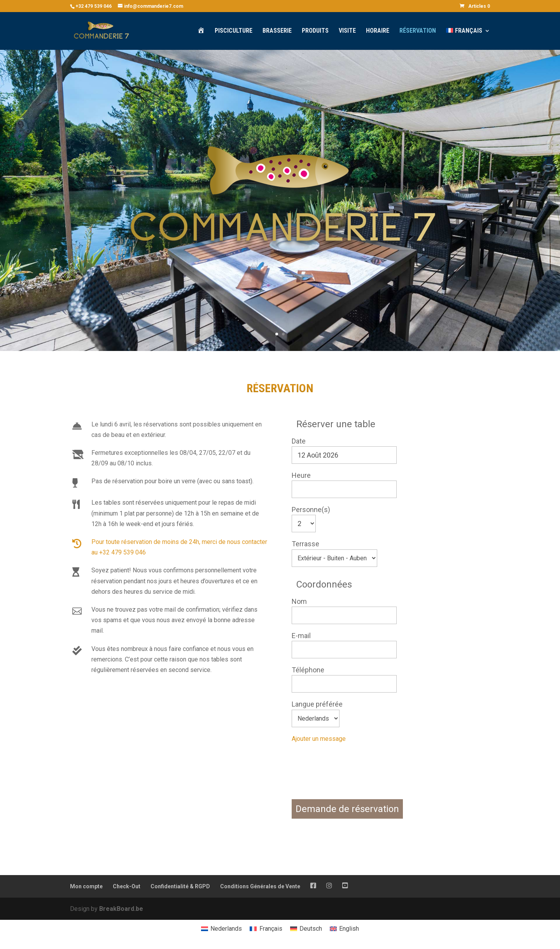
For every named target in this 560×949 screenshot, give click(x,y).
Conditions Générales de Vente (260, 886)
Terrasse (305, 544)
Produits (315, 31)
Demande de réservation (347, 809)
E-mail (301, 636)
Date (299, 441)
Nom (299, 601)
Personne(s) (311, 510)
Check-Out (127, 886)
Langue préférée (317, 704)
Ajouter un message (319, 739)
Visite (347, 31)
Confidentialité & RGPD (180, 886)
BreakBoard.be (121, 909)
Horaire (378, 31)
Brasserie (277, 31)
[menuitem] (468, 39)
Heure (301, 475)
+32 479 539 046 (94, 6)
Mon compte (86, 886)
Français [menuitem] (271, 929)
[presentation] (351, 778)
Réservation (418, 31)
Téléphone (308, 670)
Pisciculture (234, 31)
